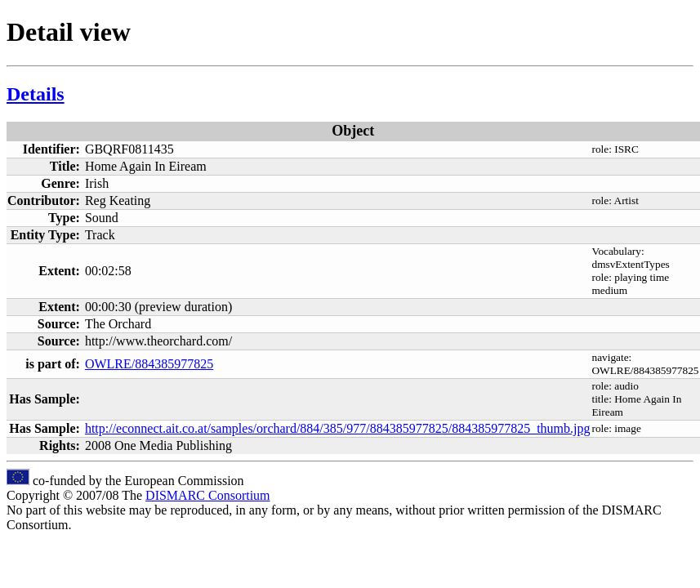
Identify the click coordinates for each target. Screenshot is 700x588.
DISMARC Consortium (207, 495)
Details (36, 94)
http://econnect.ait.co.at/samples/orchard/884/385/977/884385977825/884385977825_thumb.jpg (338, 428)
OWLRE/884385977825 (149, 364)
